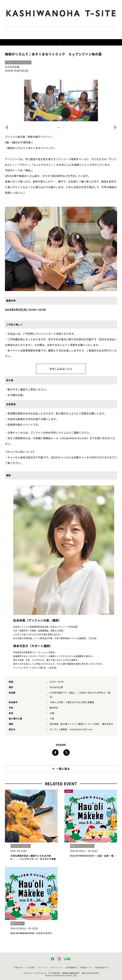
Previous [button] (5, 127)
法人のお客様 (30, 968)
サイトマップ (42, 968)
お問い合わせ (18, 968)
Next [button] (117, 127)
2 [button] (63, 128)
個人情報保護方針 (71, 968)
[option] (61, 100)
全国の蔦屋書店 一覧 (101, 968)
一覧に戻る (63, 769)
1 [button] (59, 128)
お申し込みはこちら (61, 369)
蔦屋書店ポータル (86, 968)
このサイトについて (56, 968)
